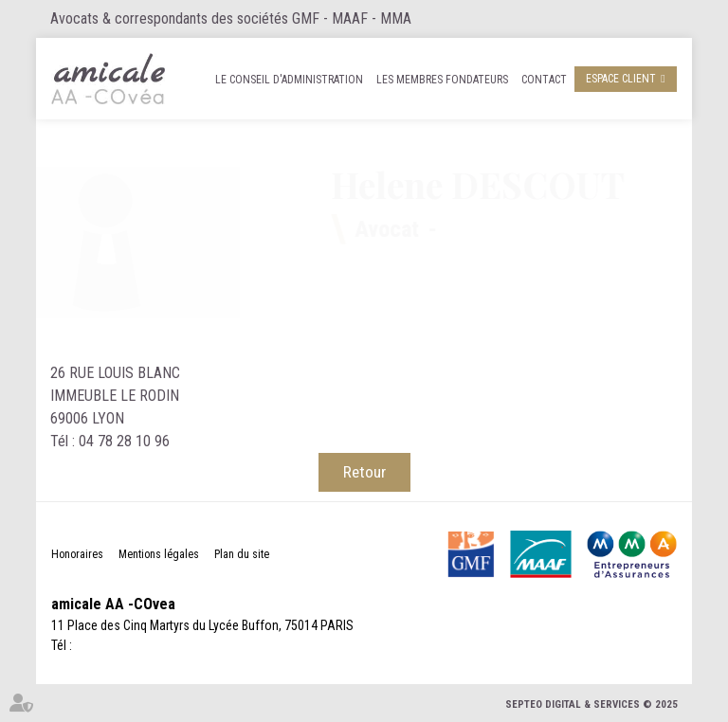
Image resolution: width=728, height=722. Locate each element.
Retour (364, 472)
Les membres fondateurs (442, 80)
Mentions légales (159, 554)
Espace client (621, 79)
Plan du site (242, 554)
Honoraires (77, 554)
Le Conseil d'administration (289, 80)
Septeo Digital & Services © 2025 (591, 704)
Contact (544, 80)
